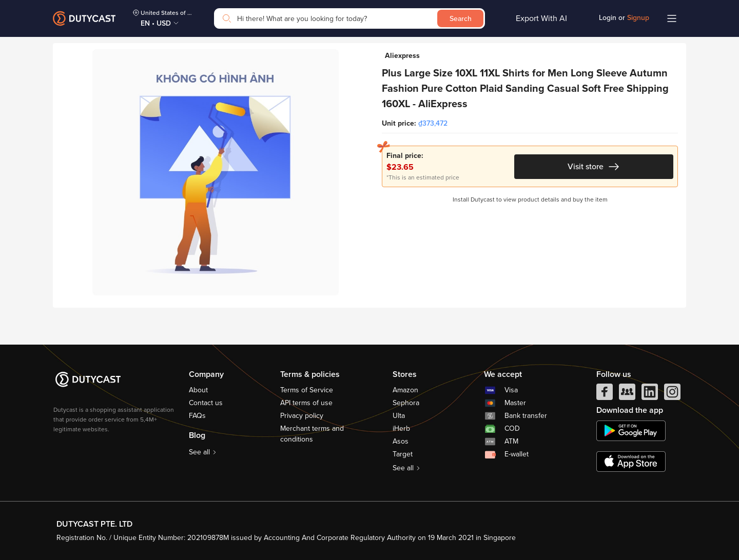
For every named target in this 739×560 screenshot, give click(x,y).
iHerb (401, 428)
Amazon (405, 390)
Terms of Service (307, 390)
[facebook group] (627, 394)
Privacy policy (302, 416)
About (198, 390)
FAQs (197, 416)
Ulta (399, 416)
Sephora (406, 403)
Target (403, 454)
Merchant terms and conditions (312, 434)
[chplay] (631, 431)
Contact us (206, 403)
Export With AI (541, 18)
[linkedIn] (650, 394)
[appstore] (631, 462)
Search (461, 19)
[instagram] (672, 394)
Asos (401, 441)
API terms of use (306, 403)
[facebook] (605, 394)
